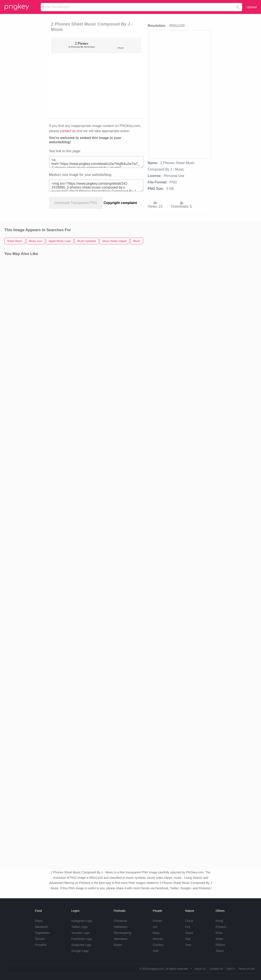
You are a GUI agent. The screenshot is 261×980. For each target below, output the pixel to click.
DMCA (231, 969)
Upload (252, 7)
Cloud (189, 921)
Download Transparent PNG (76, 203)
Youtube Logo (80, 933)
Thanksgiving (122, 933)
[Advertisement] (96, 85)
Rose (219, 933)
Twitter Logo (79, 927)
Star (188, 939)
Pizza (39, 921)
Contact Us (216, 969)
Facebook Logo (82, 939)
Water (219, 939)
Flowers (221, 927)
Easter (118, 945)
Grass (189, 933)
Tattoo (220, 951)
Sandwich (42, 927)
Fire (188, 927)
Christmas (120, 921)
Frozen (158, 921)
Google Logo (80, 951)
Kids (156, 951)
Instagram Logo (82, 921)
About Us (200, 969)
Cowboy (158, 945)
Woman (158, 939)
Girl (155, 927)
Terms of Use (247, 969)
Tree (188, 945)
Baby (156, 933)
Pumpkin (41, 945)
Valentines (120, 939)
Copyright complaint (120, 203)
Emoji (219, 921)
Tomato (40, 939)
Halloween (121, 927)
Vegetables (42, 933)
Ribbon (220, 945)
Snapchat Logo (81, 945)
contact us (68, 131)
